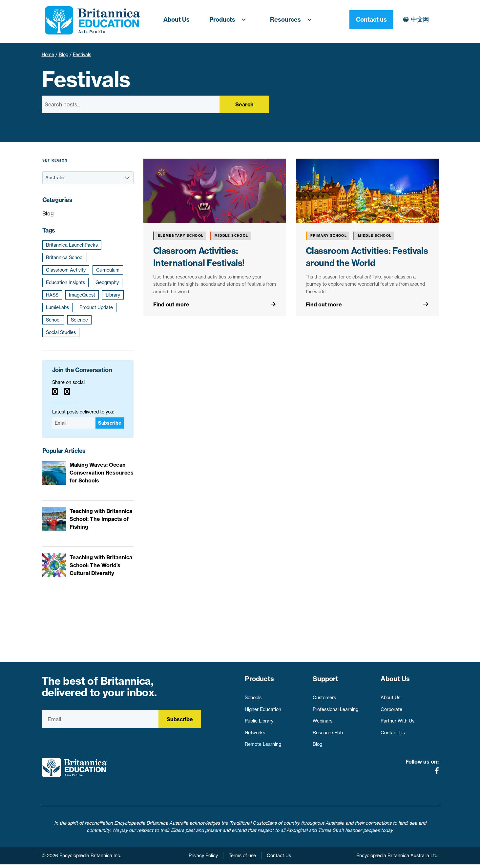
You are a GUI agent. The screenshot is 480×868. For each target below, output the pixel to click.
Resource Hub (328, 730)
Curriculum (108, 270)
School (53, 320)
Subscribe (110, 423)
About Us (177, 20)
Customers (324, 695)
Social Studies (61, 332)
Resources (293, 20)
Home (48, 55)
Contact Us (393, 730)
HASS (52, 295)
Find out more (171, 304)
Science (79, 320)
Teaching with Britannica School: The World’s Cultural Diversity (101, 565)
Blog (63, 55)
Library (113, 295)
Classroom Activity (66, 270)
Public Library (259, 719)
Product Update (96, 307)
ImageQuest (82, 295)
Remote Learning (263, 742)
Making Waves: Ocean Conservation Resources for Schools (102, 473)
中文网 (363, 20)
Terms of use (242, 859)
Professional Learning (335, 707)
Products (230, 20)
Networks (255, 730)
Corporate (391, 707)
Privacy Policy (203, 859)
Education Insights (65, 282)
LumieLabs (57, 307)
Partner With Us (397, 719)
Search (244, 104)
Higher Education (263, 707)
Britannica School (65, 257)
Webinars (323, 719)
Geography (107, 282)
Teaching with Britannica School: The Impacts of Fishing (101, 519)
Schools (253, 695)
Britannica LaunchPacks (72, 245)
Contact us (417, 20)
